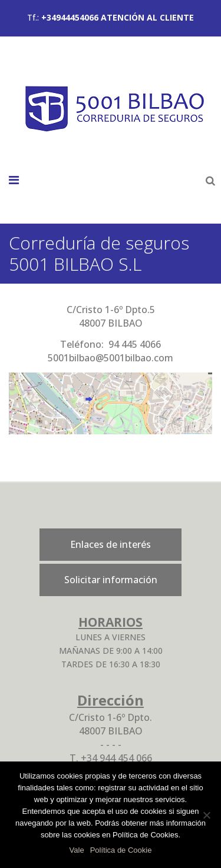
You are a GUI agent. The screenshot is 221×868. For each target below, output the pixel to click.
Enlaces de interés (111, 544)
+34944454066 (70, 17)
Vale (77, 850)
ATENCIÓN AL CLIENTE (147, 17)
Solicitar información (111, 580)
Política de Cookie (121, 850)
